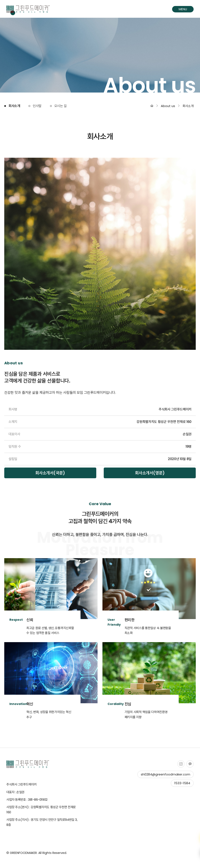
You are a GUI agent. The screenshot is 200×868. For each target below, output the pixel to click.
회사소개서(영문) (150, 473)
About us (168, 106)
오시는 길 (60, 106)
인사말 (37, 106)
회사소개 (14, 106)
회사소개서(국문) (50, 473)
